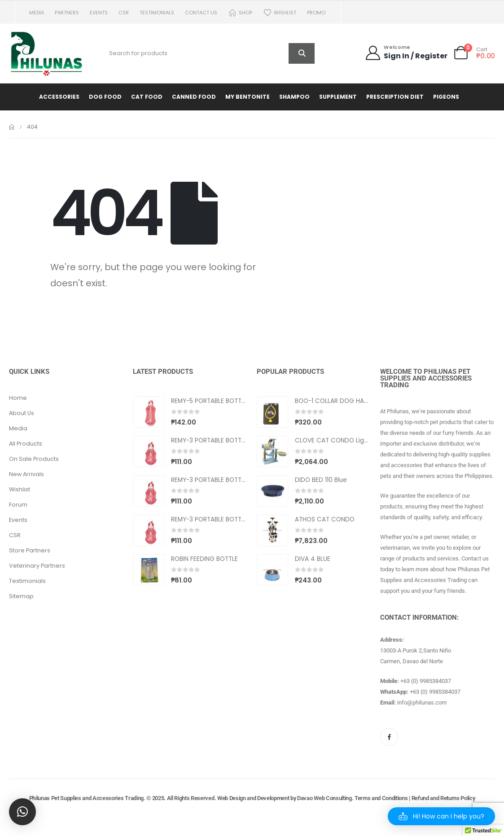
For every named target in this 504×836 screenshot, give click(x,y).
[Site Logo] (47, 53)
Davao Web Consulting (324, 798)
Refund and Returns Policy (443, 798)
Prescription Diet (395, 97)
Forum (18, 505)
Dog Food (105, 97)
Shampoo (294, 97)
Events (99, 13)
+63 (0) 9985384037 (426, 681)
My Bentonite (248, 97)
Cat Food (147, 97)
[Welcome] (406, 53)
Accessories (59, 97)
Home (18, 398)
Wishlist (280, 13)
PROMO (316, 13)
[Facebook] (389, 737)
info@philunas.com (422, 703)
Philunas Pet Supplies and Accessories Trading (86, 798)
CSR (124, 13)
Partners (67, 13)
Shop (240, 13)
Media (37, 13)
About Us (22, 413)
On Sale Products (34, 459)
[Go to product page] (149, 412)
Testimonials (157, 13)
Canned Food (194, 97)
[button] (441, 816)
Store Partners (30, 550)
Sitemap (21, 596)
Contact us (201, 13)
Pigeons (446, 97)
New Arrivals (26, 474)
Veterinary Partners (37, 566)
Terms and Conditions (381, 798)
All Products (26, 444)
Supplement (338, 97)
